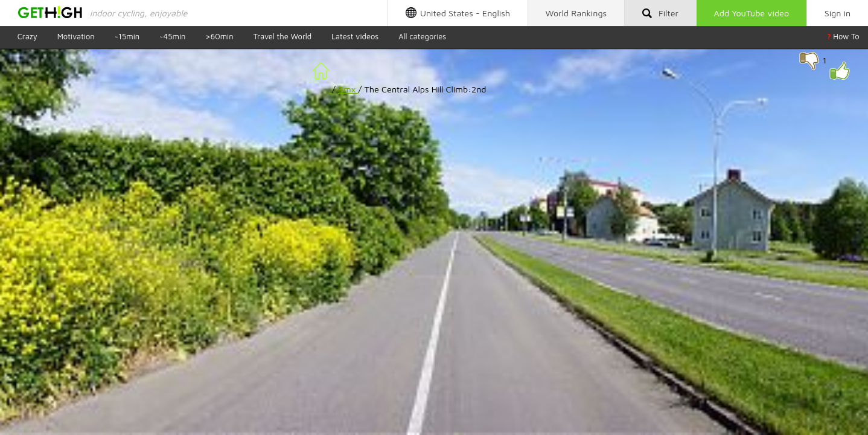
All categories (422, 37)
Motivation (76, 37)
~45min (172, 37)
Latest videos (355, 37)
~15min (127, 37)
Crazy (27, 37)
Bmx (348, 89)
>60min (219, 37)
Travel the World (282, 37)
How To (843, 37)
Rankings (576, 13)
